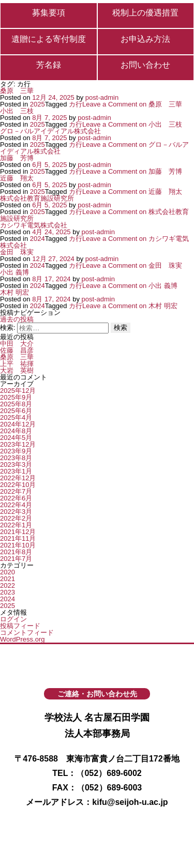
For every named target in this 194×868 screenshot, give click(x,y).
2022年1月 (16, 525)
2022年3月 (16, 512)
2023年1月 (16, 471)
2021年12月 (18, 532)
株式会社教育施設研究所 (37, 198)
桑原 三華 (17, 91)
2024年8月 (16, 431)
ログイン (13, 619)
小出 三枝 (17, 111)
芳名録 (49, 65)
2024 (38, 239)
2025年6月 (16, 411)
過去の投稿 (17, 319)
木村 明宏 (14, 292)
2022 (8, 585)
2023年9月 (16, 451)
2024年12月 (18, 424)
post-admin (102, 97)
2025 (38, 104)
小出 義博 (14, 272)
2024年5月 (16, 438)
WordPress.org (22, 639)
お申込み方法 (145, 39)
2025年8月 (16, 404)
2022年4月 (16, 505)
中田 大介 (17, 344)
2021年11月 (18, 538)
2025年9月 (16, 397)
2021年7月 (16, 559)
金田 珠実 (17, 252)
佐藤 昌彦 (17, 350)
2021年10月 (18, 545)
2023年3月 (16, 465)
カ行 (76, 104)
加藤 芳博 (17, 158)
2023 (8, 592)
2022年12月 (18, 478)
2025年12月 (18, 391)
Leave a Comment (132, 104)
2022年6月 (16, 498)
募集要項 (49, 13)
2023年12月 (18, 444)
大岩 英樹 (17, 370)
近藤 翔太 (17, 178)
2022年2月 (16, 518)
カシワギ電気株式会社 (34, 225)
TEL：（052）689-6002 (97, 773)
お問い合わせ (145, 65)
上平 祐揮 (17, 364)
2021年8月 (16, 552)
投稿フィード (20, 626)
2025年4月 (16, 417)
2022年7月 (16, 491)
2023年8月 (16, 458)
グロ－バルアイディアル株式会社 (50, 131)
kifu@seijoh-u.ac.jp (130, 802)
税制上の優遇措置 (145, 13)
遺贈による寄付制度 (49, 39)
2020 (8, 572)
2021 (8, 579)
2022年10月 (18, 485)
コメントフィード (27, 633)
